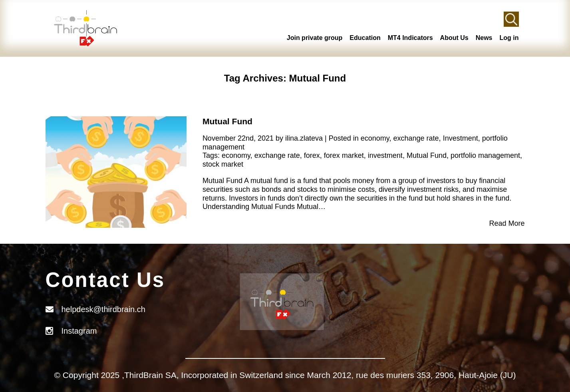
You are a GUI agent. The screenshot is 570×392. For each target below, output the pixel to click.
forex (312, 155)
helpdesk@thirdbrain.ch (103, 309)
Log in (509, 38)
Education (365, 38)
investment (385, 155)
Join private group (315, 38)
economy (375, 138)
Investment (461, 138)
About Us (454, 38)
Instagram (79, 331)
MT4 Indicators (410, 38)
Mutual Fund (227, 121)
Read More (507, 223)
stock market (223, 164)
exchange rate (416, 138)
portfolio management (485, 155)
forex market (344, 155)
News (484, 38)
